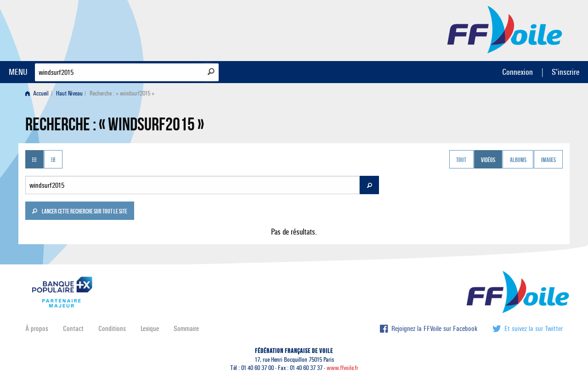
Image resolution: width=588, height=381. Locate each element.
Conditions (112, 328)
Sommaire (186, 328)
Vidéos (488, 160)
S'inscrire (565, 72)
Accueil (37, 93)
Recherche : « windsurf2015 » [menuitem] (122, 93)
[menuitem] (39, 93)
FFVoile (505, 29)
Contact (73, 328)
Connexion (517, 72)
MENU (18, 72)
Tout (461, 160)
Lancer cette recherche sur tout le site (79, 212)
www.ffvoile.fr (342, 368)
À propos (37, 328)
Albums (518, 160)
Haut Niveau (69, 93)
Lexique (150, 328)
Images (548, 160)
